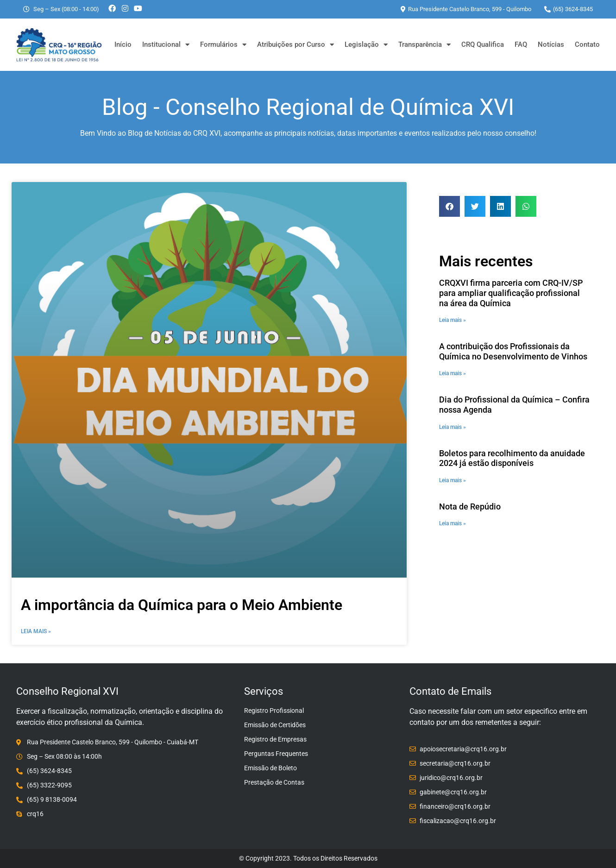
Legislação (366, 44)
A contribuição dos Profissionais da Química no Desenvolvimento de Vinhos (513, 351)
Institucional (166, 44)
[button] (449, 206)
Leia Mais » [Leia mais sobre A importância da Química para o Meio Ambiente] (36, 631)
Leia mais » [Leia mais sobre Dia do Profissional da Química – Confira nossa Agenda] (453, 427)
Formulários (223, 44)
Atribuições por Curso (295, 44)
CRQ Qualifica (483, 44)
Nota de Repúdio (470, 506)
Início (123, 44)
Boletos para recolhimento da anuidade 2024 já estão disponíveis (512, 458)
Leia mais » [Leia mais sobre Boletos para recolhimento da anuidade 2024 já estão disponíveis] (453, 480)
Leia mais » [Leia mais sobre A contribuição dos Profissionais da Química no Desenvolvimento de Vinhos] (453, 373)
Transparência (424, 44)
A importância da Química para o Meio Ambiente (182, 605)
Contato (587, 44)
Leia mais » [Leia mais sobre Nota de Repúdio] (453, 523)
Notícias (551, 44)
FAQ (521, 44)
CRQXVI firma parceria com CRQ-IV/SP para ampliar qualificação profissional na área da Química (511, 293)
